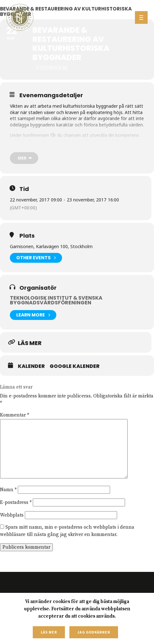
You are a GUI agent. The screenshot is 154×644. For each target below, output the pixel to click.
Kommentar (14, 415)
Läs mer (49, 632)
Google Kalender (75, 366)
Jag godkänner (94, 632)
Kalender (31, 366)
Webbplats (12, 515)
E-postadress (16, 502)
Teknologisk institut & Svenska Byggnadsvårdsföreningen (56, 300)
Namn (8, 490)
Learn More (33, 315)
